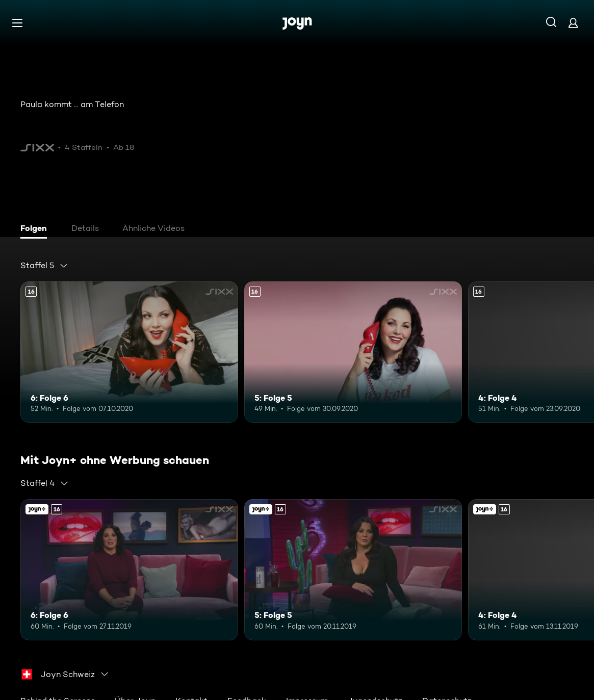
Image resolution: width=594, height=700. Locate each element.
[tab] (36, 229)
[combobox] (44, 266)
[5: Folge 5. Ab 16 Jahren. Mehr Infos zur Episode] (353, 352)
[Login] (573, 23)
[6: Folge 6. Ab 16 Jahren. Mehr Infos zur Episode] (129, 352)
